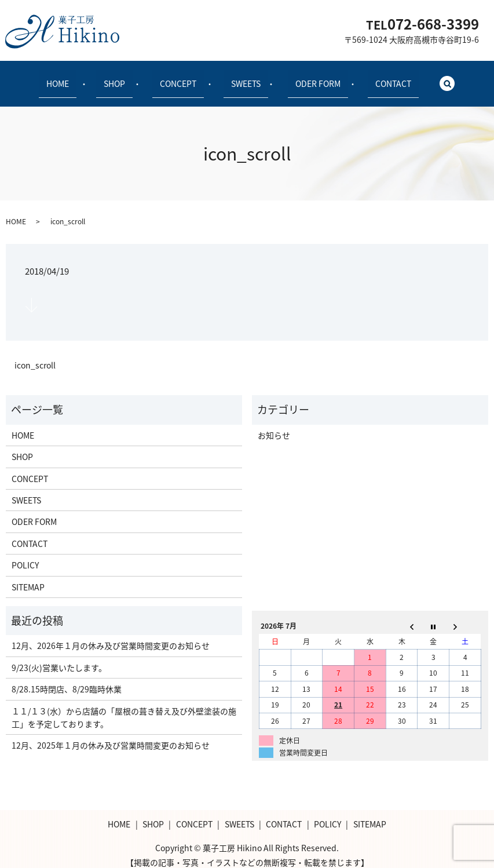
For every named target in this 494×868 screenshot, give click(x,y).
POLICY (25, 555)
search (432, 78)
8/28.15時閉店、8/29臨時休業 (67, 679)
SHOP (125, 78)
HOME (76, 78)
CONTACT (375, 78)
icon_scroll (35, 355)
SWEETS (242, 78)
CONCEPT (182, 78)
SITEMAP (28, 577)
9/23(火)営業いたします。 (59, 657)
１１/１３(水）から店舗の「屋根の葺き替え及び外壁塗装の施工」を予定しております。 (124, 707)
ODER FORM (307, 78)
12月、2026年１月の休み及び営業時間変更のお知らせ (111, 636)
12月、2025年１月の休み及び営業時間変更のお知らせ (111, 735)
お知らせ (274, 425)
